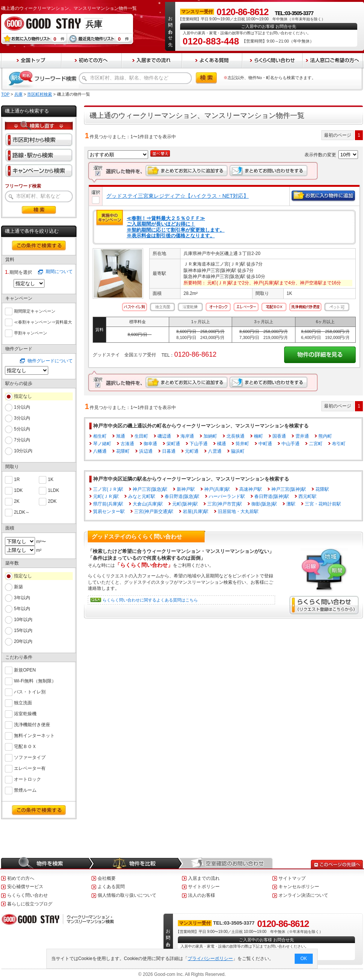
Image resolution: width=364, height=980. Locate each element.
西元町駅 (307, 496)
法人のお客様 (202, 895)
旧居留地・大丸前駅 (238, 511)
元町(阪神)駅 (185, 504)
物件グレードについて (50, 361)
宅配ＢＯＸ (25, 746)
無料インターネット (34, 735)
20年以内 (23, 641)
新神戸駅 (186, 489)
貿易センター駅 (109, 511)
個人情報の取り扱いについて (127, 895)
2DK (52, 501)
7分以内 (22, 440)
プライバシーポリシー (211, 959)
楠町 (258, 436)
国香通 (279, 436)
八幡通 (100, 451)
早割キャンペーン (31, 332)
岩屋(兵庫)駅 (196, 511)
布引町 (339, 444)
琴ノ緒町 (102, 444)
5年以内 (22, 609)
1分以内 (22, 407)
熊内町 (325, 436)
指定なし (23, 396)
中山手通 (291, 444)
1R (17, 479)
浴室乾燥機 (25, 713)
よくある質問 (111, 887)
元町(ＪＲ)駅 (106, 496)
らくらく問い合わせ (28, 895)
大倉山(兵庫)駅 (148, 504)
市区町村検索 (40, 94)
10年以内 (23, 620)
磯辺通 (164, 436)
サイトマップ (292, 878)
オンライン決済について (303, 895)
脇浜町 (238, 451)
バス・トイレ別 (30, 691)
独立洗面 (23, 702)
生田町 (141, 436)
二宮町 (316, 444)
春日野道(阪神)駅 (272, 496)
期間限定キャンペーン (35, 310)
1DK (18, 490)
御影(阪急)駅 (264, 504)
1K (51, 479)
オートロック (28, 779)
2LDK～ (22, 512)
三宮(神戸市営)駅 (225, 504)
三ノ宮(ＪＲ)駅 (108, 489)
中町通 (265, 444)
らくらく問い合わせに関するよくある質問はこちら (150, 600)
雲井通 (302, 436)
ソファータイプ (30, 757)
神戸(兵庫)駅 (217, 489)
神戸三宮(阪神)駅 (289, 489)
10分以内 (23, 451)
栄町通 (173, 444)
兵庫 (18, 94)
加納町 (210, 436)
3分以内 (22, 418)
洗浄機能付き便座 (32, 724)
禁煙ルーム (25, 790)
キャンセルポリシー (299, 887)
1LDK (54, 490)
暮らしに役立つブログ (30, 904)
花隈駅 (322, 489)
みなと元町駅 (142, 496)
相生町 (100, 436)
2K (17, 501)
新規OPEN (25, 669)
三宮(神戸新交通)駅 (154, 511)
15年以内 (23, 630)
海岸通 (187, 436)
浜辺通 (146, 451)
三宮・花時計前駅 (323, 504)
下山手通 (199, 444)
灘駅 (291, 504)
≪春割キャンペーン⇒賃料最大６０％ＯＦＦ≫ (43, 322)
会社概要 (107, 878)
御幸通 (150, 444)
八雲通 (215, 451)
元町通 (192, 451)
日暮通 (169, 451)
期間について (59, 272)
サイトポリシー (204, 887)
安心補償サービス (25, 887)
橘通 (222, 444)
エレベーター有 (30, 768)
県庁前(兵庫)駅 (108, 504)
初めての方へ (21, 878)
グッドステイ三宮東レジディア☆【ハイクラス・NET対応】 (177, 196)
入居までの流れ (204, 878)
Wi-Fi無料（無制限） (35, 680)
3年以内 (22, 598)
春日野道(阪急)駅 (182, 496)
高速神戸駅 (251, 489)
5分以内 (22, 429)
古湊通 (127, 444)
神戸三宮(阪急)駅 (150, 489)
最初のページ (338, 135)
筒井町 (242, 444)
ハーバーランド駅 (227, 496)
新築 (18, 587)
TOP (5, 94)
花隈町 (123, 451)
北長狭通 (236, 436)
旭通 (121, 436)
